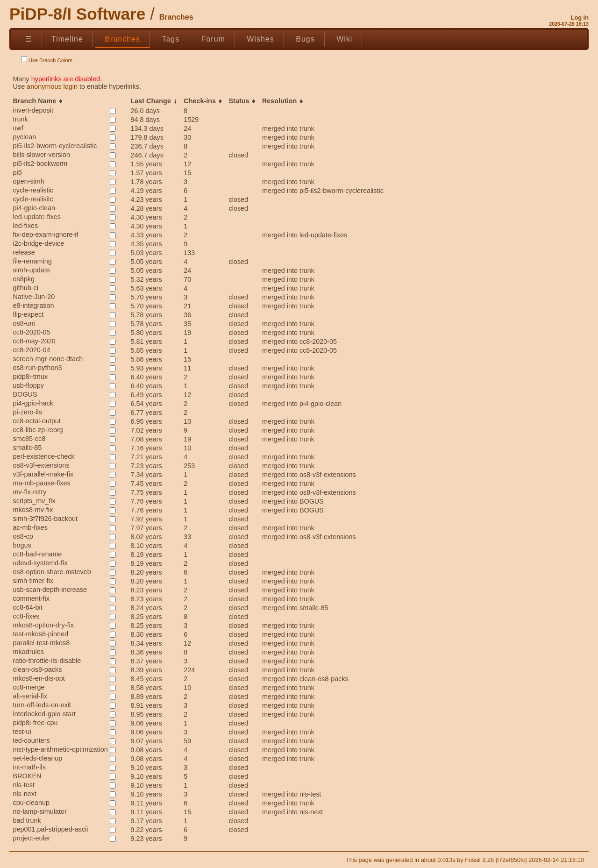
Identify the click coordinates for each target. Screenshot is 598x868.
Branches (122, 39)
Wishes (260, 39)
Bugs (305, 39)
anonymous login (52, 86)
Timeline (67, 39)
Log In (580, 18)
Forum (213, 39)
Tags (171, 39)
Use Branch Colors (47, 60)
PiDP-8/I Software (77, 14)
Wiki (344, 39)
